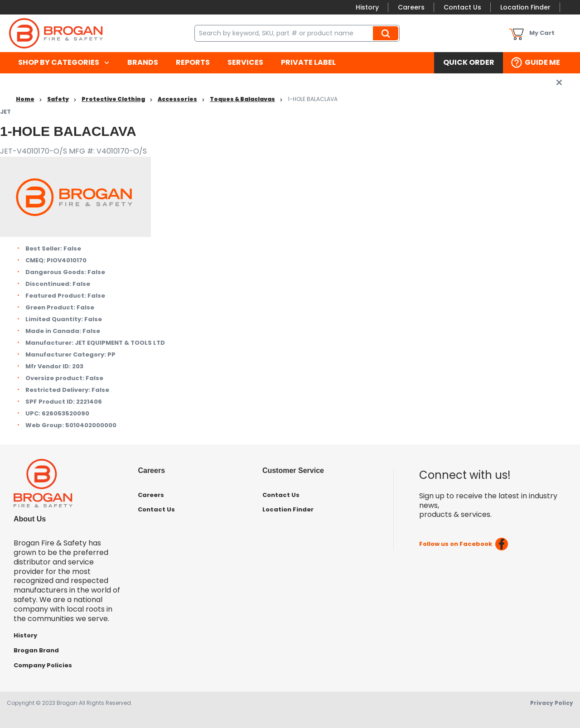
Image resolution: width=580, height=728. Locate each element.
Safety (58, 99)
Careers (411, 7)
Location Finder (525, 7)
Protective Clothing (113, 99)
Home (25, 99)
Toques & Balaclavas (242, 99)
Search (387, 33)
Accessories (177, 99)
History (367, 7)
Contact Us (462, 7)
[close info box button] (559, 82)
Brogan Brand (36, 650)
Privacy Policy (552, 703)
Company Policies (43, 665)
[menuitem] (64, 63)
